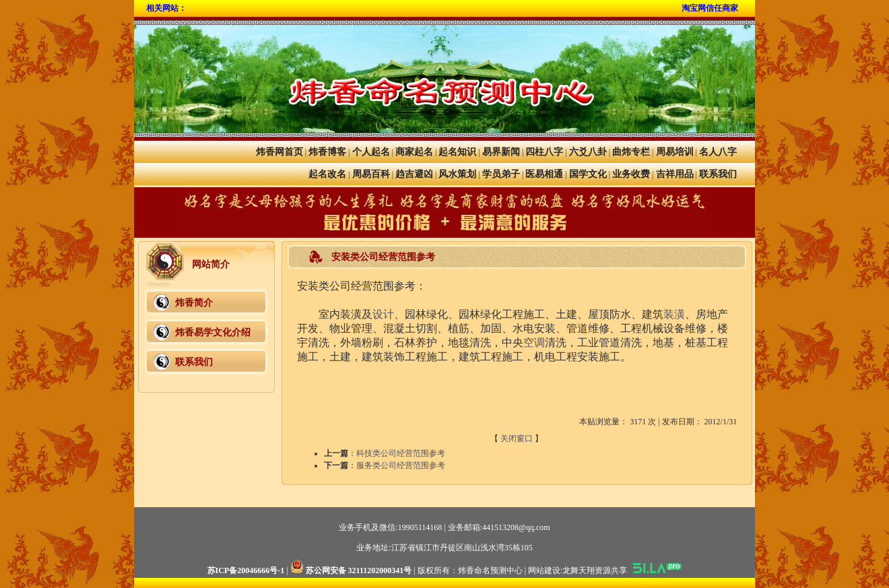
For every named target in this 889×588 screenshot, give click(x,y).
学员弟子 (501, 174)
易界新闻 (501, 152)
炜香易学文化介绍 (213, 332)
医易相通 (544, 174)
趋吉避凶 (414, 174)
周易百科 (371, 174)
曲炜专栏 (631, 152)
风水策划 (457, 174)
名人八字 (718, 152)
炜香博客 (327, 152)
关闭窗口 (517, 438)
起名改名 (327, 174)
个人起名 (371, 152)
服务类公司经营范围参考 (401, 465)
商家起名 (414, 152)
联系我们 (718, 174)
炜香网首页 (279, 152)
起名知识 (457, 152)
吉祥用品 (675, 174)
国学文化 (588, 174)
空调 (534, 342)
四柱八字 (544, 152)
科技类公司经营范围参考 (401, 453)
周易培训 (675, 152)
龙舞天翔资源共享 (595, 570)
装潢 (674, 314)
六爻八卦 (588, 152)
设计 (383, 314)
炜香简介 (194, 303)
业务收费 (631, 174)
